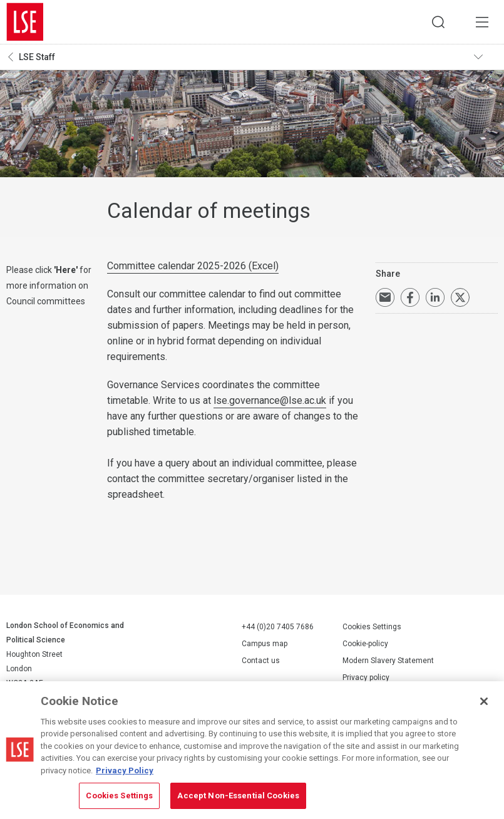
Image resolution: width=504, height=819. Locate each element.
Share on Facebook (410, 297)
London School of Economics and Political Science (25, 22)
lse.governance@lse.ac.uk (270, 400)
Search (438, 22)
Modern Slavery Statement (388, 661)
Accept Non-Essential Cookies (238, 796)
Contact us (261, 661)
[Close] (484, 701)
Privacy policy (366, 677)
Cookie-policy (365, 644)
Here (66, 270)
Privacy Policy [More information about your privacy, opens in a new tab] (125, 770)
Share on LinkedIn (435, 297)
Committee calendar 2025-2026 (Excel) (193, 266)
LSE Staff (37, 57)
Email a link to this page (385, 297)
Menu (482, 22)
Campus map (265, 644)
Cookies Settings (372, 627)
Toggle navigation (486, 57)
